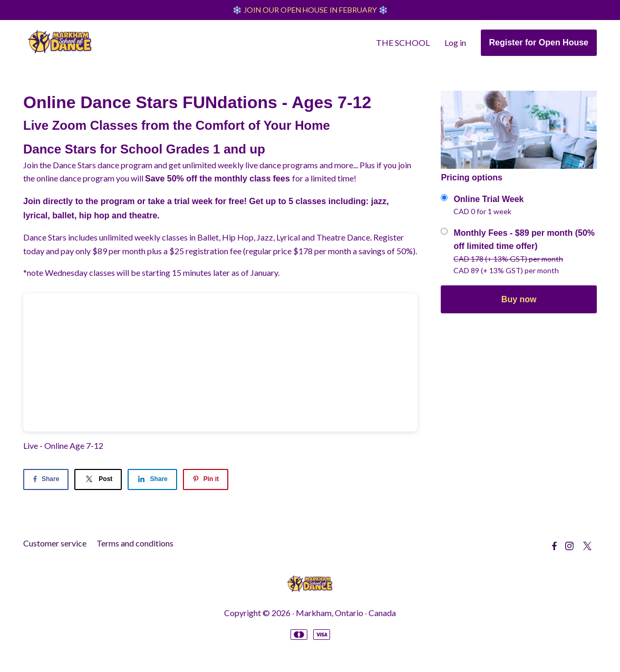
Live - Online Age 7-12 (63, 446)
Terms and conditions (135, 544)
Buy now (519, 300)
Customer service (55, 544)
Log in (455, 43)
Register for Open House (539, 43)
